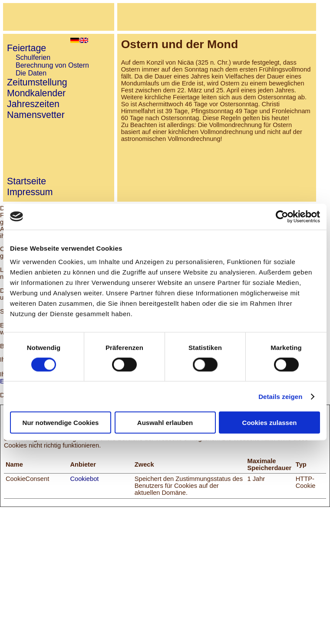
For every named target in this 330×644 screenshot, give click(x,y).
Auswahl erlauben (165, 423)
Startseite (26, 181)
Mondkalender (36, 93)
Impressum (30, 192)
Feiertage (26, 48)
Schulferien (33, 57)
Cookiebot (84, 479)
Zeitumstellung (37, 82)
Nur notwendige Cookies (61, 423)
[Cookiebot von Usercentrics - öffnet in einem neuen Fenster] (282, 216)
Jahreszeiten (33, 104)
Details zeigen (280, 396)
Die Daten (31, 73)
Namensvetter (36, 115)
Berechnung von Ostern (52, 65)
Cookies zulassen (270, 423)
